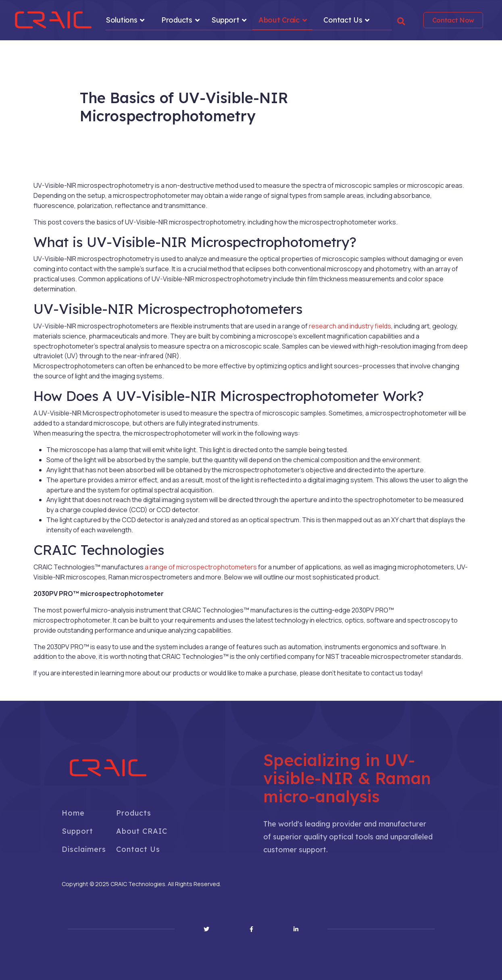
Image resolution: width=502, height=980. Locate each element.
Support (225, 20)
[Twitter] (206, 929)
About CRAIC (142, 831)
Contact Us (343, 20)
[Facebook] (251, 929)
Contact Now (453, 20)
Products (177, 20)
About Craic (279, 20)
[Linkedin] (296, 929)
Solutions (121, 20)
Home (73, 813)
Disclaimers (84, 849)
